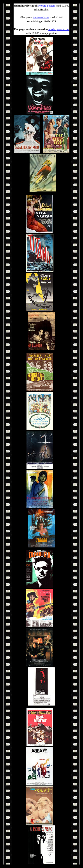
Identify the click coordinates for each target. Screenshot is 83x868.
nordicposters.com (59, 29)
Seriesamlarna (41, 17)
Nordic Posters (47, 6)
